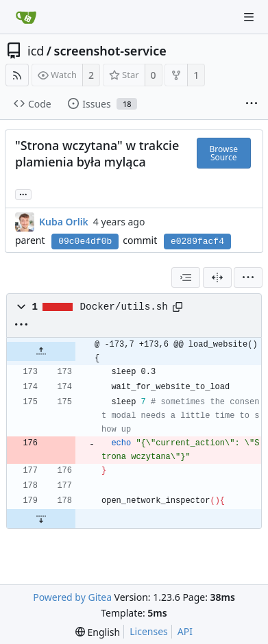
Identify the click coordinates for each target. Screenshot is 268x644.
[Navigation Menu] (249, 17)
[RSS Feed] (17, 75)
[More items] (252, 104)
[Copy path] (178, 307)
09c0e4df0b (85, 241)
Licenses (149, 631)
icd (36, 51)
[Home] (26, 17)
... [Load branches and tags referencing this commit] (23, 194)
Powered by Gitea (72, 597)
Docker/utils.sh (124, 307)
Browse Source (224, 153)
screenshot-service (110, 51)
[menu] (248, 277)
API (185, 631)
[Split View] (217, 277)
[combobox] (186, 277)
